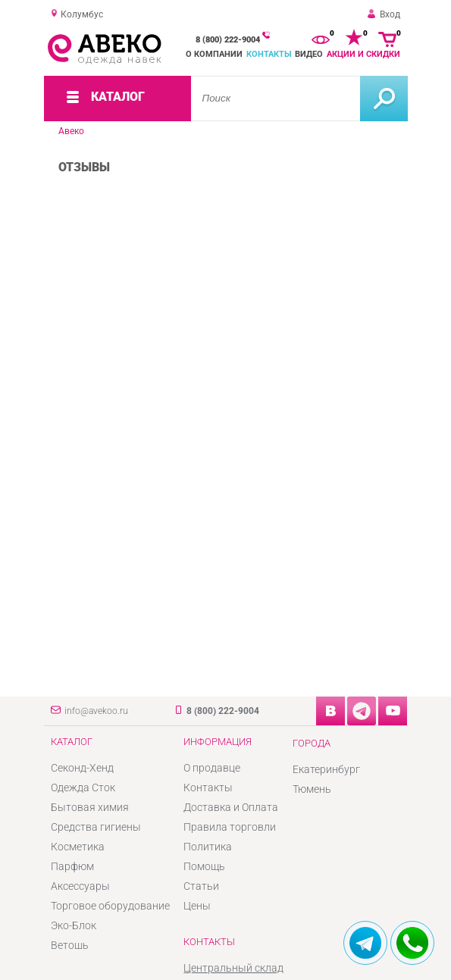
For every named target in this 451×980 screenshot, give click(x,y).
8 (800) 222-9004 (228, 40)
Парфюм (72, 866)
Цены (197, 906)
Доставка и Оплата (231, 807)
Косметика (78, 847)
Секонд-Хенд (82, 768)
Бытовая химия (90, 807)
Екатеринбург (326, 769)
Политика (208, 847)
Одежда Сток (83, 787)
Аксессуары (80, 886)
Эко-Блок (74, 925)
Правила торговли (230, 827)
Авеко (71, 131)
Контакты (269, 54)
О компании (214, 54)
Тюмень (312, 789)
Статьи (201, 886)
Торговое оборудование (110, 906)
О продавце (212, 768)
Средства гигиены (96, 827)
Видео (309, 54)
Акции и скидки (363, 54)
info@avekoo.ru (96, 711)
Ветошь (70, 945)
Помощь (204, 866)
